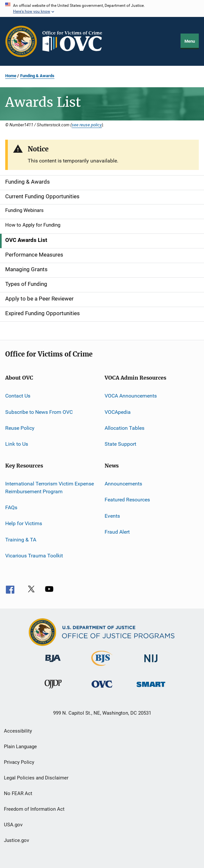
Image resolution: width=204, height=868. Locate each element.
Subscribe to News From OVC (39, 412)
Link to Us (17, 444)
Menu (190, 41)
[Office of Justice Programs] (21, 41)
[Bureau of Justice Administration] (53, 663)
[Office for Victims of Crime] (102, 689)
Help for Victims (24, 523)
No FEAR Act (18, 793)
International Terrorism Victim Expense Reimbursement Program (50, 488)
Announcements (123, 484)
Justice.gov (16, 840)
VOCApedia (118, 412)
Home (11, 76)
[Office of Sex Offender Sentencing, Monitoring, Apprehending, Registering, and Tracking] (151, 688)
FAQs (11, 507)
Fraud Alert (117, 532)
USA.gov (13, 825)
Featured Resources (127, 500)
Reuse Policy (20, 428)
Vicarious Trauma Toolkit (34, 556)
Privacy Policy (19, 762)
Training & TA (21, 539)
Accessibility (18, 731)
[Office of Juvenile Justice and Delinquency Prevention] (53, 690)
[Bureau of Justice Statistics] (102, 667)
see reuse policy (87, 125)
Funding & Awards (37, 76)
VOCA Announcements (131, 396)
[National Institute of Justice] (151, 663)
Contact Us (18, 396)
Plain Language (20, 747)
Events (112, 516)
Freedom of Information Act (34, 809)
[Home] (75, 41)
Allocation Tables (124, 428)
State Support (120, 444)
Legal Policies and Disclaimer (36, 778)
